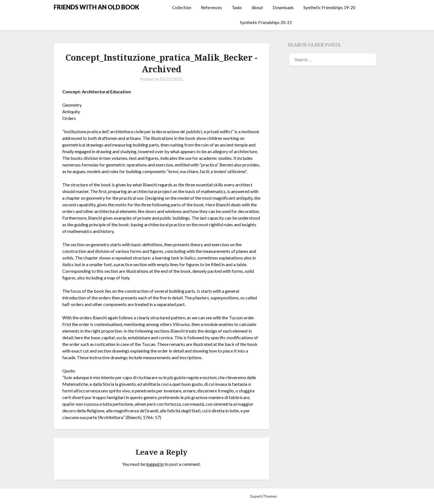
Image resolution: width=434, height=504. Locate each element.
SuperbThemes (264, 496)
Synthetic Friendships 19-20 (329, 7)
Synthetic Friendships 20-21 (266, 22)
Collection (182, 7)
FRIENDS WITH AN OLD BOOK (96, 7)
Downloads (283, 7)
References (211, 7)
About (257, 7)
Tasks (237, 7)
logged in (155, 464)
